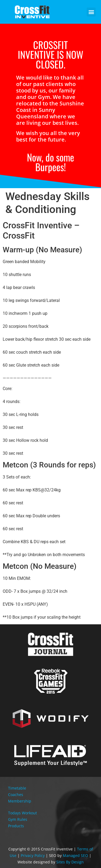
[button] (91, 12)
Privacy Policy (33, 855)
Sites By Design (70, 862)
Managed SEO (75, 855)
